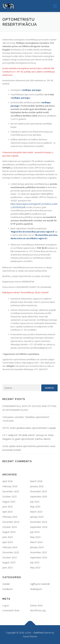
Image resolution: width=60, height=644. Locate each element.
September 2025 (39, 497)
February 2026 (10, 486)
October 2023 (10, 557)
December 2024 (11, 522)
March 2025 (36, 512)
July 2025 (35, 502)
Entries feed (36, 605)
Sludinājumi (36, 589)
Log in (6, 605)
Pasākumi (7, 589)
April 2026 (8, 481)
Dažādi (6, 584)
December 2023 (11, 552)
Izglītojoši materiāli (40, 584)
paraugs (36, 90)
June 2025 (8, 507)
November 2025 (38, 491)
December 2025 (11, 491)
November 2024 (38, 522)
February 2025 (10, 517)
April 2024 (8, 542)
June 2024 (8, 537)
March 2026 (36, 481)
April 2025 (8, 512)
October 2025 (10, 497)
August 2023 (9, 562)
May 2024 (35, 537)
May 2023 (35, 568)
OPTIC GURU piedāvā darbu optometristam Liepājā (29, 428)
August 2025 (9, 502)
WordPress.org (38, 610)
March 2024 (36, 542)
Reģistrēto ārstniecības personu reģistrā (33, 232)
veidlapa (27, 90)
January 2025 (37, 517)
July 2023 (35, 562)
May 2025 (35, 507)
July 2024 (35, 532)
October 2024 (10, 527)
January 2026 (37, 486)
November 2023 (38, 552)
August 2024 (9, 532)
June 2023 (8, 568)
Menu (55, 6)
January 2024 (37, 547)
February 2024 (10, 547)
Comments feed (11, 610)
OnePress (39, 633)
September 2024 (39, 527)
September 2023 (39, 557)
